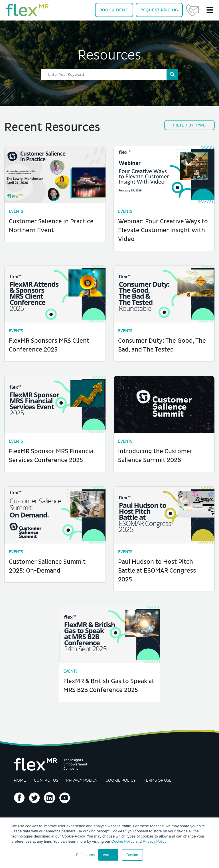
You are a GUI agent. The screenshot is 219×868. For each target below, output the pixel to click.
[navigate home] (27, 10)
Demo (114, 10)
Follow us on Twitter (35, 795)
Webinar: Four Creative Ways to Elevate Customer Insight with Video (163, 230)
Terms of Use (159, 777)
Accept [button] (108, 855)
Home (20, 777)
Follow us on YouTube (65, 795)
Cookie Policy (123, 841)
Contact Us (192, 10)
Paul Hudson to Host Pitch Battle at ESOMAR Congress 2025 (157, 568)
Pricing (159, 10)
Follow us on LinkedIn (50, 795)
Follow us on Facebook (19, 795)
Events (17, 212)
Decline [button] (132, 855)
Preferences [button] (85, 855)
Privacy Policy (155, 841)
